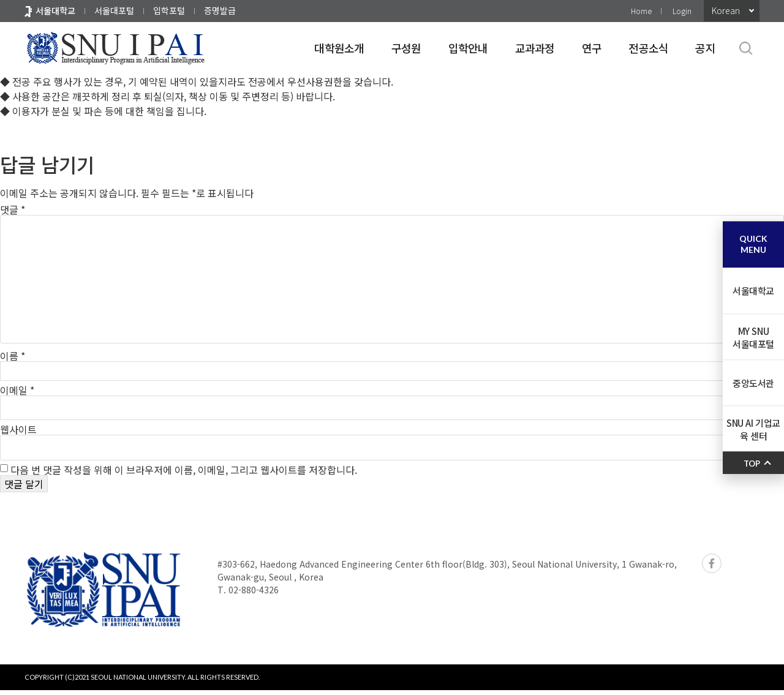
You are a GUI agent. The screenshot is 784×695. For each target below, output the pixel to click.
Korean (726, 10)
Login (682, 11)
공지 (705, 48)
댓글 (13, 209)
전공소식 (648, 48)
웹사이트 (18, 434)
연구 (592, 48)
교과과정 (535, 48)
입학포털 (169, 10)
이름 (13, 356)
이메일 (17, 395)
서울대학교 (55, 10)
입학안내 (468, 48)
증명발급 (220, 10)
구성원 (406, 48)
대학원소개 (339, 48)
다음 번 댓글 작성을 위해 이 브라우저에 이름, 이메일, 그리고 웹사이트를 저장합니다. (184, 475)
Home (641, 11)
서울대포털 (114, 10)
